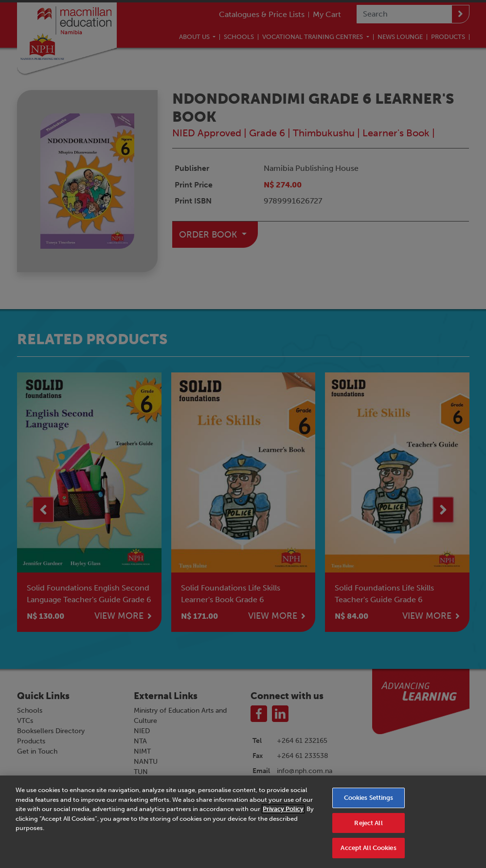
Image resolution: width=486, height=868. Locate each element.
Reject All (368, 823)
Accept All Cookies (368, 848)
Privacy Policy (283, 809)
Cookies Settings (369, 798)
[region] (243, 822)
